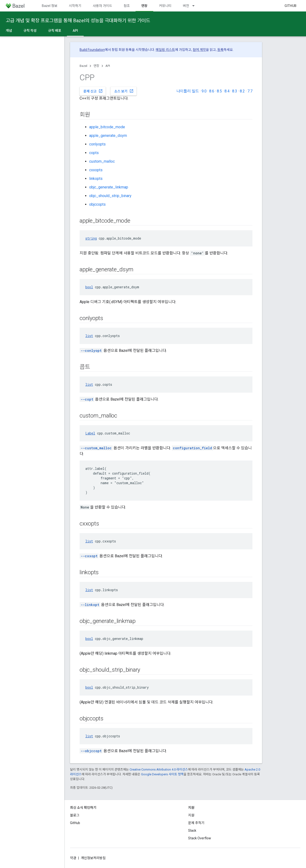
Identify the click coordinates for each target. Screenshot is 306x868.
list (89, 336)
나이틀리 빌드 (188, 91)
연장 (96, 66)
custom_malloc (102, 161)
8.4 (227, 91)
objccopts (97, 204)
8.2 (242, 91)
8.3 (235, 91)
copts (94, 153)
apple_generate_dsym (108, 136)
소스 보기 (124, 91)
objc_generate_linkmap (109, 187)
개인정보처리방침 (93, 858)
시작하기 (75, 6)
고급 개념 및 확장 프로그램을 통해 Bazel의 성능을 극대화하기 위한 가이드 (78, 21)
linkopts (96, 179)
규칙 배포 (55, 31)
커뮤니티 (165, 6)
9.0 (204, 91)
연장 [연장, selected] (144, 6)
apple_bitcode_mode (107, 127)
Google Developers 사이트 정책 (162, 774)
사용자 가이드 (102, 6)
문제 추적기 (196, 823)
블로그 (75, 815)
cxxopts (96, 170)
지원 (191, 815)
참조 (127, 6)
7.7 (250, 91)
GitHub (290, 6)
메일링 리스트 (165, 50)
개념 (9, 31)
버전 (186, 6)
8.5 (219, 91)
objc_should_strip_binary (110, 196)
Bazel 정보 (50, 6)
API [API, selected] (75, 31)
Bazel (83, 66)
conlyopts (97, 144)
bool (89, 287)
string (91, 238)
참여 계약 (199, 50)
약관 (73, 858)
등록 (220, 50)
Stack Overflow (200, 838)
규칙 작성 (30, 31)
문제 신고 (93, 91)
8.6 (212, 91)
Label (90, 433)
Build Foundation (92, 50)
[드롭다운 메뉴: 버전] (196, 6)
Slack (192, 830)
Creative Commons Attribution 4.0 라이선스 (159, 769)
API (108, 66)
